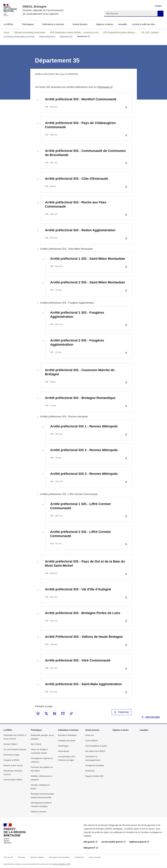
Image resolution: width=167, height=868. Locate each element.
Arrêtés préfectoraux (47, 36)
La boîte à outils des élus (143, 24)
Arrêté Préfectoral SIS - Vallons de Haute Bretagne (84, 637)
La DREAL (8, 24)
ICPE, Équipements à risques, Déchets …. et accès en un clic (74, 32)
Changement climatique (95, 765)
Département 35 (66, 36)
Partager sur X (46, 713)
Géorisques (104, 87)
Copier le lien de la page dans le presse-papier (71, 713)
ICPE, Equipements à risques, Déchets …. (120, 32)
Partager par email (63, 713)
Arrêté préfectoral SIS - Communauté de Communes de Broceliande (85, 153)
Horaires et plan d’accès (13, 765)
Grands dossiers (80, 24)
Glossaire (22, 857)
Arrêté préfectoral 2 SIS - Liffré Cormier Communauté (81, 534)
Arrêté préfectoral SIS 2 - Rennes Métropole (84, 450)
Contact (158, 6)
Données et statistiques (67, 735)
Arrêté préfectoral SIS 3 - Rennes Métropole (84, 474)
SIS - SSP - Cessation (150, 32)
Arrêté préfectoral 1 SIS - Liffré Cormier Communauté (81, 506)
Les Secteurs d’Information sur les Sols (19, 36)
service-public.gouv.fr (112, 842)
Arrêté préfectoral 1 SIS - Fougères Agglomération (77, 315)
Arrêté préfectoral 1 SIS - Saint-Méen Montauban (88, 259)
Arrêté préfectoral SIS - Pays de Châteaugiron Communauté (80, 125)
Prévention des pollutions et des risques (30, 32)
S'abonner (121, 712)
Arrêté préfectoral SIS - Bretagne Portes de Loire (83, 613)
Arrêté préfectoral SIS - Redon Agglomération (80, 230)
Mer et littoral (36, 744)
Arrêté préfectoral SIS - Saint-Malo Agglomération (83, 684)
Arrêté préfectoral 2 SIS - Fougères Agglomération (77, 342)
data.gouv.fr (89, 848)
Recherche (160, 14)
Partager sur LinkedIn (55, 713)
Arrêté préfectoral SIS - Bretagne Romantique (80, 398)
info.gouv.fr (89, 842)
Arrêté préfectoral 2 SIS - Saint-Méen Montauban (88, 282)
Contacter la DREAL (12, 760)
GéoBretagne (63, 746)
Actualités (123, 24)
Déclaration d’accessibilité (59, 857)
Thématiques (28, 24)
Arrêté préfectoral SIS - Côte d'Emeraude (77, 179)
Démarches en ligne (12, 755)
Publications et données (53, 24)
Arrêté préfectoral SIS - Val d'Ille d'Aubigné (78, 589)
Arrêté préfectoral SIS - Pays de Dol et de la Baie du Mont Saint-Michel (85, 563)
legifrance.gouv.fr (138, 842)
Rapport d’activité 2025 (94, 776)
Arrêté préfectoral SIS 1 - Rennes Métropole (84, 426)
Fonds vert (90, 735)
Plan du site (8, 857)
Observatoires (64, 751)
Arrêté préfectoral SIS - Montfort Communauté (81, 99)
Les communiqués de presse (15, 749)
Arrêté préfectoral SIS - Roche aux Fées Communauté (76, 204)
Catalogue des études (67, 741)
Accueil (6, 32)
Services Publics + (11, 744)
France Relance (92, 741)
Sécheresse (90, 771)
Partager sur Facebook (38, 713)
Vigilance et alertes (105, 24)
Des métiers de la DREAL (96, 751)
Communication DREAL (13, 780)
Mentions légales (37, 857)
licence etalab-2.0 (60, 864)
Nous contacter (95, 857)
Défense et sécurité (39, 812)
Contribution (79, 857)
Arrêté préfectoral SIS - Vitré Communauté (78, 660)
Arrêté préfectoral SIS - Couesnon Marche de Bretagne (80, 372)
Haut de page (152, 717)
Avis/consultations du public (96, 746)
